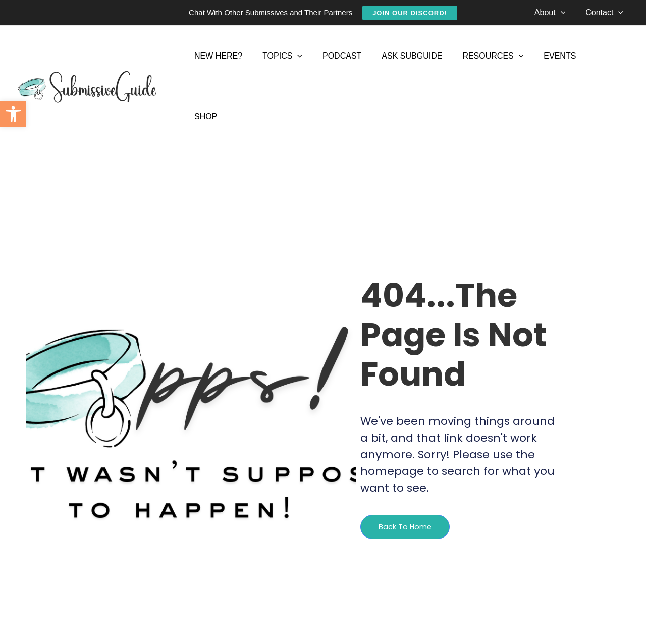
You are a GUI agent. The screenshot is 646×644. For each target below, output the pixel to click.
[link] (13, 114)
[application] (567, 13)
